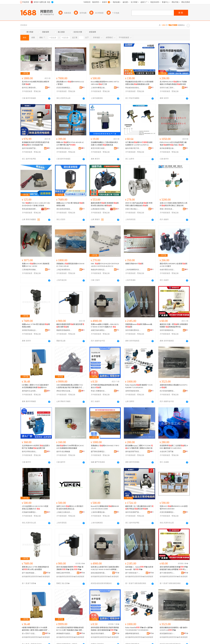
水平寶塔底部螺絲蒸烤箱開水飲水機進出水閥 (105, 386)
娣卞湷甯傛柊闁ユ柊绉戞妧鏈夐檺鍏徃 (168, 573)
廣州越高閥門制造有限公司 (133, 452)
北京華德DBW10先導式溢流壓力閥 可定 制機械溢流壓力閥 (36, 447)
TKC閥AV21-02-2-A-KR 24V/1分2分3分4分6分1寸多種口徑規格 (36, 204)
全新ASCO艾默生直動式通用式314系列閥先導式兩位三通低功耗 (174, 204)
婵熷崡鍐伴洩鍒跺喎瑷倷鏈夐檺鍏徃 (64, 633)
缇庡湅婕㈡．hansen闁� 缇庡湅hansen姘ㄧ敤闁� (139, 568)
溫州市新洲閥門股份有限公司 (30, 148)
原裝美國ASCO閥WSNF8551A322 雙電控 (70, 83)
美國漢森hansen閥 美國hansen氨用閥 (139, 326)
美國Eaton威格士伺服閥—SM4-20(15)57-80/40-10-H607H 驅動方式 (105, 326)
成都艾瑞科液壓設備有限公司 (99, 330)
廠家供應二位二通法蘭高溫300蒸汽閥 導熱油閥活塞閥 (139, 508)
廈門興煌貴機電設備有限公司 (99, 452)
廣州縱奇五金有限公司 (30, 391)
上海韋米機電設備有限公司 (99, 88)
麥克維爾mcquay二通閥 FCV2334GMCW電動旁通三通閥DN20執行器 (139, 447)
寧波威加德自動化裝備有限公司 (133, 88)
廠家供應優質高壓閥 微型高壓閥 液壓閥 (70, 326)
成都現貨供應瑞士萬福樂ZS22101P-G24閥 (174, 386)
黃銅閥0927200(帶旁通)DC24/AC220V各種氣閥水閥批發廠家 (70, 447)
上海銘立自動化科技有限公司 (64, 512)
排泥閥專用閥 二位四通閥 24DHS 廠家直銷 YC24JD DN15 (174, 447)
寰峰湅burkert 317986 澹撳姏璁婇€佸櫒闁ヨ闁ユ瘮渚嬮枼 (36, 568)
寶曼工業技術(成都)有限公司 (168, 209)
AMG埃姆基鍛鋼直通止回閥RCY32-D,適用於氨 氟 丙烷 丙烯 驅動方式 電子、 (70, 386)
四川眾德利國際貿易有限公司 (168, 391)
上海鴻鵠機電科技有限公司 (133, 270)
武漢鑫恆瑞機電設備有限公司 (30, 512)
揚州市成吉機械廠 (63, 452)
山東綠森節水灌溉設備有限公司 (99, 209)
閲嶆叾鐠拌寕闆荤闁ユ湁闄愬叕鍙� (64, 573)
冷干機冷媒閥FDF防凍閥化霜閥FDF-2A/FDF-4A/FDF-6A (139, 144)
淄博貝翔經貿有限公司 (133, 391)
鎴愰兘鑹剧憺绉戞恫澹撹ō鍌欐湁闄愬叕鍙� (99, 573)
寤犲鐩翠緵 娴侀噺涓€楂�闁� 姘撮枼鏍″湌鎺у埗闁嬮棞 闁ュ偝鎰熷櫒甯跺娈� (174, 568)
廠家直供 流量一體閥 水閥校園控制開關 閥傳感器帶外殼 (174, 326)
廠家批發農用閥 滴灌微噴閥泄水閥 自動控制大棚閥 (105, 204)
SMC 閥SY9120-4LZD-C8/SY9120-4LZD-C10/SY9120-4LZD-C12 (105, 265)
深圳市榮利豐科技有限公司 (133, 330)
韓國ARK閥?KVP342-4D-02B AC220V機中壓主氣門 (70, 144)
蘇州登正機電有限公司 (30, 88)
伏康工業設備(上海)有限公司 (133, 209)
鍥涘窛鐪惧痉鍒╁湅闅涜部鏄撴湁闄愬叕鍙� (168, 633)
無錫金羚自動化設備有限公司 (99, 270)
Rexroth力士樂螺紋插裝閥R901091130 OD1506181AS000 (105, 508)
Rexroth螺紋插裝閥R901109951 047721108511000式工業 (105, 83)
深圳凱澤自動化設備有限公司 (30, 330)
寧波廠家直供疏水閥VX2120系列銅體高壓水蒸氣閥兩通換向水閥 (139, 83)
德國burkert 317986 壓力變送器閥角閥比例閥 (70, 204)
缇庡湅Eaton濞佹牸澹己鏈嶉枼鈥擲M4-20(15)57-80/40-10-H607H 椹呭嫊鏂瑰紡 (105, 568)
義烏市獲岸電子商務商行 (133, 148)
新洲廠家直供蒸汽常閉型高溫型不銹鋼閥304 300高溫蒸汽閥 (36, 144)
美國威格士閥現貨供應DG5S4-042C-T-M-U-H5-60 (70, 265)
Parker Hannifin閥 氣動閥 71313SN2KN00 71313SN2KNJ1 (139, 386)
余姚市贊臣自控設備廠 (168, 270)
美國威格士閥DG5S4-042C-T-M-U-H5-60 (105, 447)
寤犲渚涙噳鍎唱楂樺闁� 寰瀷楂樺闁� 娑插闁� (70, 568)
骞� (48, 573)
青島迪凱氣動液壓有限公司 (30, 209)
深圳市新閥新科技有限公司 (168, 330)
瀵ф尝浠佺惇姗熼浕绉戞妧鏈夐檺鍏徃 (99, 633)
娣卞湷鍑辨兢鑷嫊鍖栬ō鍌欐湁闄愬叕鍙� (30, 573)
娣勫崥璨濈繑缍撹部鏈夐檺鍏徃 (133, 633)
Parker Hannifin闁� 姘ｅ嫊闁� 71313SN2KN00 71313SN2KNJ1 (139, 629)
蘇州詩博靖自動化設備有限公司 (30, 452)
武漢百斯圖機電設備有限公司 (64, 88)
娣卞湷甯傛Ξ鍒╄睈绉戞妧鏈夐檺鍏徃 (133, 573)
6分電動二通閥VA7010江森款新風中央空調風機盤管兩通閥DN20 (35, 386)
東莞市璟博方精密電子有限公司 (99, 148)
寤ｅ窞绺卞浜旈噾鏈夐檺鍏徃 (30, 633)
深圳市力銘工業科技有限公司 (168, 88)
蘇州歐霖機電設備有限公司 (168, 148)
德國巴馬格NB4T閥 (134, 264)
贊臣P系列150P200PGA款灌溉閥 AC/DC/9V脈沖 (173, 265)
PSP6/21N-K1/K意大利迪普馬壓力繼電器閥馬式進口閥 (173, 144)
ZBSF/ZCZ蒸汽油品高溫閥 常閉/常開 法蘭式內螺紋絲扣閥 (139, 204)
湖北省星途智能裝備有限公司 (64, 209)
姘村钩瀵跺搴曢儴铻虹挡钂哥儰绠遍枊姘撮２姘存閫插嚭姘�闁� (105, 629)
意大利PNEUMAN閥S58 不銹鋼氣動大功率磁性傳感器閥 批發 (173, 83)
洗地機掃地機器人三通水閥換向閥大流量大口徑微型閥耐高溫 (105, 144)
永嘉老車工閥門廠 (167, 452)
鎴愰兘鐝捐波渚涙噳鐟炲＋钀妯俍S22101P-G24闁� (174, 629)
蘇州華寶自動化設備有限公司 (64, 148)
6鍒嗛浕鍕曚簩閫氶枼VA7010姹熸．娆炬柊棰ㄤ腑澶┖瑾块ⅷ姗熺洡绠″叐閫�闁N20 (36, 629)
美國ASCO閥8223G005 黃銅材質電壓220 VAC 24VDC (36, 265)
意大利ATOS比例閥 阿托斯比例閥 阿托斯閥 (36, 83)
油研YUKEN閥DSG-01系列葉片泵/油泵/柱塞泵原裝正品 (70, 508)
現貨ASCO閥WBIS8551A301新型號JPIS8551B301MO (174, 508)
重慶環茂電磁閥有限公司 (64, 330)
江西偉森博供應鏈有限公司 (30, 270)
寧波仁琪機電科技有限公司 (99, 391)
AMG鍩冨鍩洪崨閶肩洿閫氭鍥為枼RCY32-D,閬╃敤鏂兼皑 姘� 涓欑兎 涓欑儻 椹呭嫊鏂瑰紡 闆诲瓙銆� (70, 629)
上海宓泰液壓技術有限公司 (64, 270)
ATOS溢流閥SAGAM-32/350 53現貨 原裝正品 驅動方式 (35, 508)
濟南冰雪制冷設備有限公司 (64, 391)
